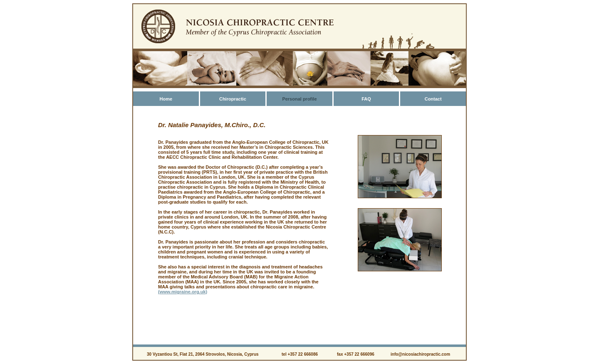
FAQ (366, 99)
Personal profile (299, 99)
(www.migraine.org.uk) (183, 292)
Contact (433, 99)
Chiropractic (233, 99)
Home (166, 99)
